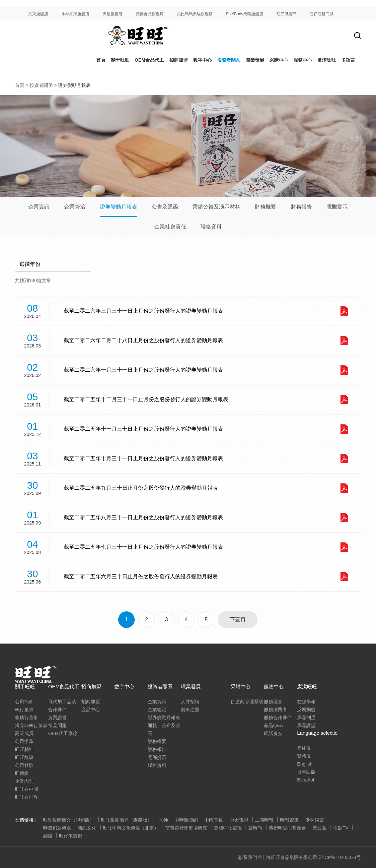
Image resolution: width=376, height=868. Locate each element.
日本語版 (306, 772)
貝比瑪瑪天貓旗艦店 (195, 14)
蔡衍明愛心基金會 (287, 828)
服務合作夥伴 (278, 717)
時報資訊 (289, 820)
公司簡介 (24, 702)
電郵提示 (337, 207)
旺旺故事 (24, 757)
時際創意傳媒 (57, 828)
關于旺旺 (120, 60)
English (305, 764)
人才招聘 (190, 702)
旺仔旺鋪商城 (322, 14)
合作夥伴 (57, 710)
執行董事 (24, 710)
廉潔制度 (306, 717)
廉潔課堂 (306, 725)
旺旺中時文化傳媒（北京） (131, 828)
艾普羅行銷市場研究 (186, 828)
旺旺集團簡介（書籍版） (126, 820)
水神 (163, 820)
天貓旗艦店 (113, 14)
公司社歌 (24, 765)
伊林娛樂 (315, 820)
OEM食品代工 (149, 60)
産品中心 (91, 710)
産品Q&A (273, 725)
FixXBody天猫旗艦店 (244, 14)
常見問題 (57, 725)
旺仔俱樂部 (286, 14)
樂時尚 (255, 828)
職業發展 (255, 60)
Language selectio (317, 733)
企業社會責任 (170, 227)
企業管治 (75, 207)
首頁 (101, 60)
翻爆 (48, 836)
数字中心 (124, 686)
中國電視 (214, 820)
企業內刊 (24, 781)
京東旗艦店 (38, 14)
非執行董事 (27, 717)
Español (305, 780)
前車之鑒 (190, 710)
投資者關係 (41, 85)
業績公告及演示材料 (216, 207)
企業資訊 (39, 207)
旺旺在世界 (27, 797)
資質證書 (57, 717)
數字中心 (202, 60)
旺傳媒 (22, 773)
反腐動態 (306, 710)
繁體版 (304, 756)
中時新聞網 (186, 820)
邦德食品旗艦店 (150, 14)
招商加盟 (179, 60)
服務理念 (273, 702)
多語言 (348, 60)
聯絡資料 (211, 227)
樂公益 (320, 828)
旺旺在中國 (27, 789)
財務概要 (265, 207)
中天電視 (239, 820)
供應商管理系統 (247, 702)
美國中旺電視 (228, 828)
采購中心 (241, 686)
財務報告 (301, 207)
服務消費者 (275, 710)
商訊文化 (87, 828)
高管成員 (24, 733)
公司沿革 (24, 741)
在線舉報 (306, 702)
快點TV (341, 828)
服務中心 (303, 60)
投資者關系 (229, 60)
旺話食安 (273, 733)
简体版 (304, 748)
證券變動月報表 (118, 207)
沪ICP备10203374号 (340, 857)
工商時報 (264, 820)
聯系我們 (248, 857)
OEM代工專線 (63, 733)
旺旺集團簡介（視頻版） (69, 820)
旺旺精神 (24, 749)
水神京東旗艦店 (75, 14)
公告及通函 (165, 207)
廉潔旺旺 (327, 60)
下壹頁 (238, 620)
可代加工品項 (62, 702)
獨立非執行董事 (31, 725)
